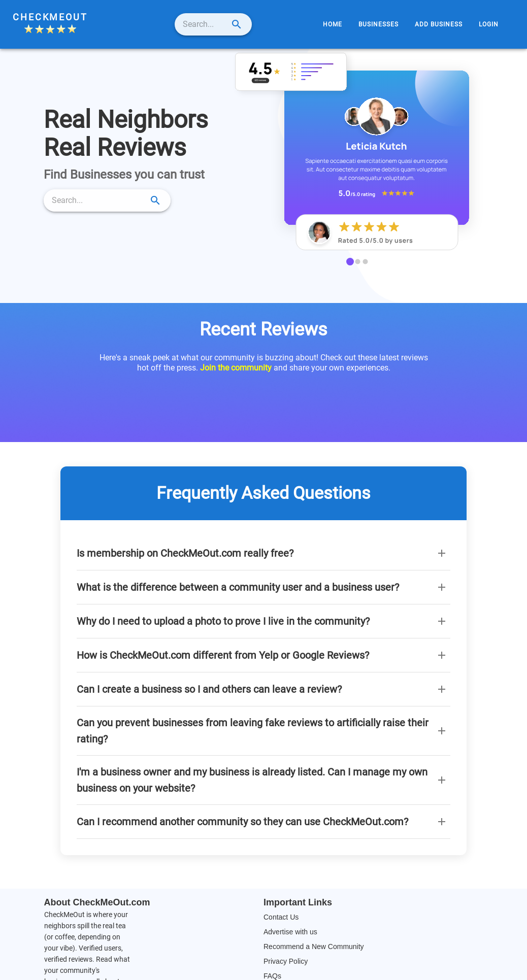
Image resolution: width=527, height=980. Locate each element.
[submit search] (261, 24)
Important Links (298, 902)
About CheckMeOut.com (97, 902)
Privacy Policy (286, 961)
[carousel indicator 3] (365, 262)
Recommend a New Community (314, 947)
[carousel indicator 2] (358, 262)
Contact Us (281, 917)
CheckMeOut (50, 17)
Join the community (236, 368)
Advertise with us (290, 932)
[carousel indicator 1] (350, 262)
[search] (204, 24)
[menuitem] (333, 24)
